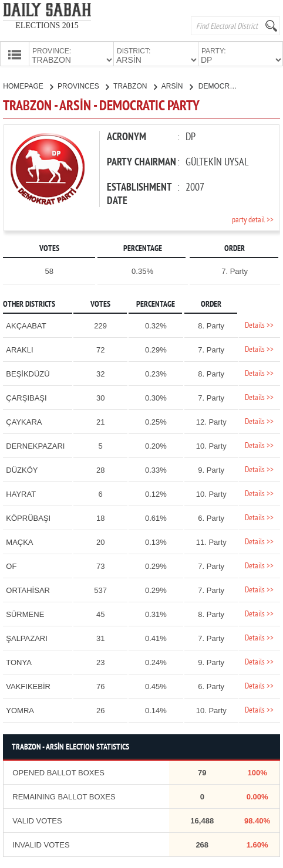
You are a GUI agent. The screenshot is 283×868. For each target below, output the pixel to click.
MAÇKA (19, 541)
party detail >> (253, 219)
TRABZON (135, 85)
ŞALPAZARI (27, 637)
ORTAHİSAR (28, 589)
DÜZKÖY (22, 469)
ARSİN (177, 85)
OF (11, 565)
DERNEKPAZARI (35, 445)
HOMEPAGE (28, 85)
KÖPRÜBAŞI (28, 517)
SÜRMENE (25, 613)
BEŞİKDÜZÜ (28, 373)
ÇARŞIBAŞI (26, 397)
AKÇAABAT (26, 325)
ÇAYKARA (24, 421)
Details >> (259, 325)
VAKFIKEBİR (28, 685)
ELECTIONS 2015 (47, 26)
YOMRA (20, 709)
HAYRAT (21, 493)
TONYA (19, 661)
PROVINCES (83, 85)
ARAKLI (19, 349)
